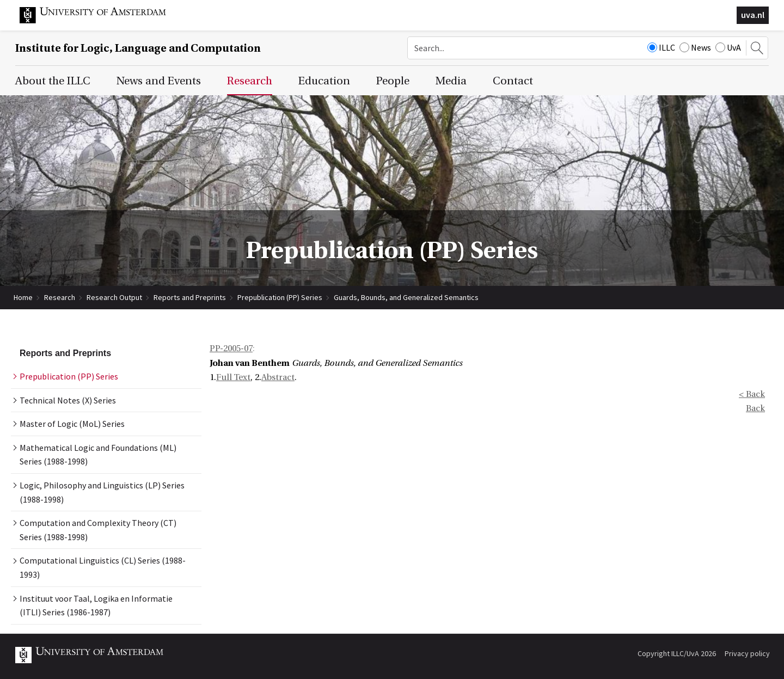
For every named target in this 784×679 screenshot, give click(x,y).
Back (755, 408)
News (695, 47)
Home (23, 297)
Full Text (233, 377)
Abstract (278, 377)
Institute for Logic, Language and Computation (138, 48)
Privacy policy (747, 653)
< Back (752, 394)
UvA (728, 47)
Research (60, 297)
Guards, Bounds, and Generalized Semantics (406, 297)
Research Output (114, 297)
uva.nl (753, 15)
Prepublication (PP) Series (280, 297)
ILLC (661, 47)
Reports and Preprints (190, 297)
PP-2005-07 (231, 348)
